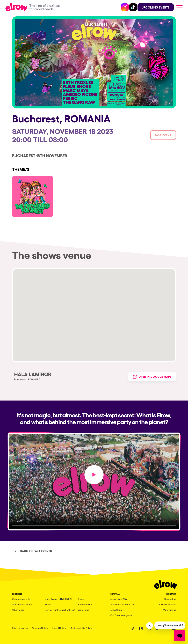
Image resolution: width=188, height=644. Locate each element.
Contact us (170, 599)
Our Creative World (22, 604)
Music (48, 604)
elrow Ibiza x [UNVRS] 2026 (58, 599)
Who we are (18, 610)
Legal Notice (59, 628)
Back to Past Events (33, 551)
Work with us (169, 610)
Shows (81, 599)
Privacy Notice (20, 628)
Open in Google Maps (152, 377)
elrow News (83, 610)
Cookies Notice (40, 628)
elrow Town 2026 (119, 599)
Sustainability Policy (81, 628)
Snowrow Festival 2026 (122, 604)
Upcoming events (21, 599)
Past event (163, 135)
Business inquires (167, 604)
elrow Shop (116, 610)
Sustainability (85, 604)
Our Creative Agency (121, 615)
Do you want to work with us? (60, 610)
